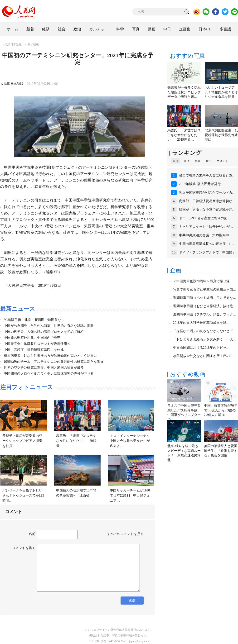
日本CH (205, 29)
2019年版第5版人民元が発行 (200, 184)
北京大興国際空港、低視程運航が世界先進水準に (221, 135)
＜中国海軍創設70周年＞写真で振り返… (203, 281)
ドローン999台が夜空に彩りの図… (205, 218)
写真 (136, 29)
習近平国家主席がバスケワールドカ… (207, 193)
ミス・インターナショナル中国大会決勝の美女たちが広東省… (130, 441)
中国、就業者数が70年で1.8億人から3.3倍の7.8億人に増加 (221, 410)
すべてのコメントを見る (125, 534)
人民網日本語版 (12, 44)
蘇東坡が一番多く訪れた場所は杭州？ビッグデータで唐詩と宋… (184, 92)
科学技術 (33, 44)
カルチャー (99, 29)
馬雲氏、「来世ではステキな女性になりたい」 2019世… (76, 441)
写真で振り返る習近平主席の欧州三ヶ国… (205, 289)
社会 (62, 29)
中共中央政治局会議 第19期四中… (206, 235)
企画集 (185, 29)
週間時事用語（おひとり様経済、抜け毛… (205, 306)
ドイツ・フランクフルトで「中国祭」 (207, 252)
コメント (222, 161)
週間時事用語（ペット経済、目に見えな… (205, 298)
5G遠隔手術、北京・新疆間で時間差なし (34, 320)
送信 (132, 600)
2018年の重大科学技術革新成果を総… (201, 323)
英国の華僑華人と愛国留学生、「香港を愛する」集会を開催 (221, 451)
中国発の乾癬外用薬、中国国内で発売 (32, 338)
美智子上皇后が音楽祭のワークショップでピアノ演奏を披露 (22, 441)
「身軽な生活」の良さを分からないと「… (205, 331)
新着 (30, 29)
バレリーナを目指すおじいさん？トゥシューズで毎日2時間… (23, 496)
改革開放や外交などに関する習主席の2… (204, 356)
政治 (77, 29)
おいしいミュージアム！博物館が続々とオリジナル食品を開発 (221, 92)
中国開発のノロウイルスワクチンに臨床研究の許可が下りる (49, 374)
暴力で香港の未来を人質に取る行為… (207, 175)
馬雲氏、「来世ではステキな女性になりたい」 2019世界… (184, 135)
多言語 (225, 29)
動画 (151, 29)
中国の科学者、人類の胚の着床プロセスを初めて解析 (44, 332)
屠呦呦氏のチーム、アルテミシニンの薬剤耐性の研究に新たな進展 (54, 362)
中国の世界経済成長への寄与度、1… (206, 244)
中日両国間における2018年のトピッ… (201, 348)
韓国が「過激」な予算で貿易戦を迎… (207, 210)
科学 (120, 29)
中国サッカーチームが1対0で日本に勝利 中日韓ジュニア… (130, 496)
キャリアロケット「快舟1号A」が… (206, 227)
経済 (46, 29)
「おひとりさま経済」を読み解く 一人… (205, 339)
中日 (167, 29)
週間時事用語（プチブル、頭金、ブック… (205, 314)
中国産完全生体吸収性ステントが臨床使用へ (37, 344)
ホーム (13, 29)
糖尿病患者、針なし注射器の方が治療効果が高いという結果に (50, 356)
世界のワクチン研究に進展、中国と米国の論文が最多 (44, 368)
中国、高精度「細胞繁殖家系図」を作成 (34, 350)
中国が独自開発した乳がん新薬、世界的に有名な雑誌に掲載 (49, 326)
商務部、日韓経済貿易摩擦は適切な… (207, 201)
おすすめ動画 (188, 374)
